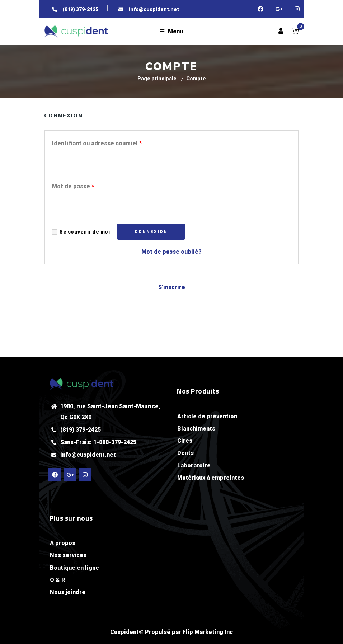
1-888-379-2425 (115, 442)
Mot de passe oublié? (171, 252)
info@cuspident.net (88, 455)
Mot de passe (73, 186)
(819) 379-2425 (81, 430)
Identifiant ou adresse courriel (97, 143)
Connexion (151, 232)
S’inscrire (172, 287)
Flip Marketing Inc (208, 632)
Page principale (157, 79)
